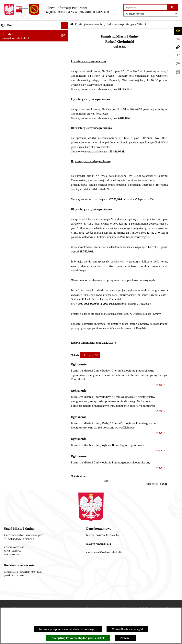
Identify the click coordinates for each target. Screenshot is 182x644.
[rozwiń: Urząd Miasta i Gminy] (66, 67)
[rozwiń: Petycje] (66, 80)
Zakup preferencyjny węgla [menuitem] (18, 224)
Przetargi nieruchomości (89, 24)
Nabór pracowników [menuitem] (13, 176)
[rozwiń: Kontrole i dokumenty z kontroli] (66, 252)
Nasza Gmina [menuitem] (9, 32)
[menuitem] (34, 46)
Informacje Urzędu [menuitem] (13, 73)
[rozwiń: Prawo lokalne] (66, 197)
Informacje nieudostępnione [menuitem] (19, 279)
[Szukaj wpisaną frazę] (173, 7)
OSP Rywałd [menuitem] (9, 286)
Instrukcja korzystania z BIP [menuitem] (18, 272)
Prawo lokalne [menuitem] (10, 197)
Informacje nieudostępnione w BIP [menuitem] (22, 259)
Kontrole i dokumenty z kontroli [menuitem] (21, 252)
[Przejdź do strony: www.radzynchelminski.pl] (178, 47)
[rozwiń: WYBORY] (66, 46)
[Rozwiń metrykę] (90, 355)
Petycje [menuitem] (6, 80)
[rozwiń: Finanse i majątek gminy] (66, 183)
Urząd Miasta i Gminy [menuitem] (14, 67)
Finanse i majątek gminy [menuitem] (16, 183)
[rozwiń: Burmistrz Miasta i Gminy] (66, 60)
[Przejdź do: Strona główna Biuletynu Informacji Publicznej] (72, 24)
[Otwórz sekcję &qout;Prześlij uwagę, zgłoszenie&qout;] (178, 64)
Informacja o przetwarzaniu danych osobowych (68, 629)
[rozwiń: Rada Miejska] (66, 53)
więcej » (160, 385)
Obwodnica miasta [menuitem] (13, 217)
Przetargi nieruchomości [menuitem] (16, 101)
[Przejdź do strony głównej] (56, 10)
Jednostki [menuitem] (7, 190)
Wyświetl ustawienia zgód (127, 629)
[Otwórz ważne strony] (178, 55)
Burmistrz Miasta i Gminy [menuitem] (17, 60)
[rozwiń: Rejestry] (66, 245)
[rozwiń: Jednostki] (66, 190)
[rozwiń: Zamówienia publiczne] (66, 94)
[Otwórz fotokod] (178, 72)
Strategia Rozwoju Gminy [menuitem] (17, 211)
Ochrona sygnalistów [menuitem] (14, 87)
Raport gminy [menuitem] (10, 39)
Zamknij (125, 638)
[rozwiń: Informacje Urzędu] (66, 74)
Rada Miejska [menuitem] (9, 53)
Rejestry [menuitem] (6, 245)
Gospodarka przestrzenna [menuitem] (17, 231)
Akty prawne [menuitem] (9, 204)
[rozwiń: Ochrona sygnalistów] (66, 87)
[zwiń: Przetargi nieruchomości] (66, 101)
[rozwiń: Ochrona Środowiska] (66, 238)
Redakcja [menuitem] (7, 266)
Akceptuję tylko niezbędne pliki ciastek (78, 638)
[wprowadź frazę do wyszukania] (145, 7)
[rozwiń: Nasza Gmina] (66, 32)
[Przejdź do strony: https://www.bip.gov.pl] (178, 39)
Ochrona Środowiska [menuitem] (14, 238)
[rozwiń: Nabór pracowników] (66, 176)
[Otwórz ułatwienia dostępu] (178, 31)
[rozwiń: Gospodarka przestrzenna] (66, 231)
